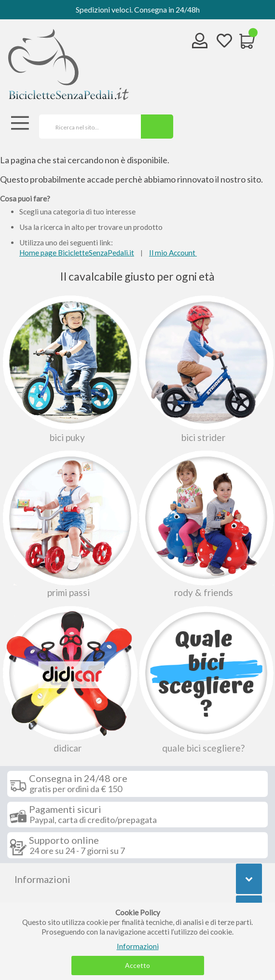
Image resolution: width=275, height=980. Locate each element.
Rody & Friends (205, 524)
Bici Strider (205, 369)
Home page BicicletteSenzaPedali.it (77, 253)
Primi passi (69, 524)
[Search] (157, 127)
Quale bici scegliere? (205, 679)
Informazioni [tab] (42, 879)
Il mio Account (173, 253)
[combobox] (87, 127)
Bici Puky (69, 369)
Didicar (69, 679)
